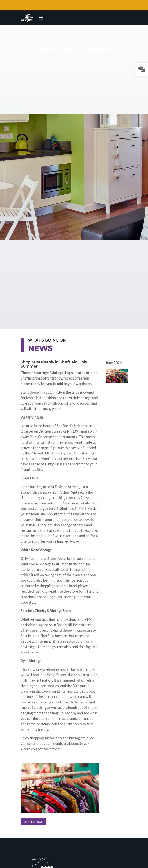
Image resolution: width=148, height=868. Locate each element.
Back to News (33, 822)
